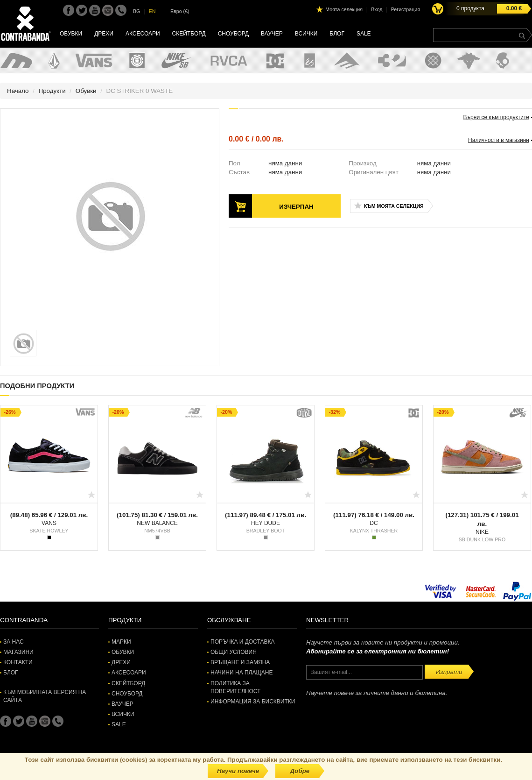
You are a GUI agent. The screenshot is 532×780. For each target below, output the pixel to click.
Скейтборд (189, 34)
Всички (306, 34)
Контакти (18, 662)
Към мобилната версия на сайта (45, 696)
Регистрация (406, 9)
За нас (14, 642)
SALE (364, 34)
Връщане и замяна (240, 662)
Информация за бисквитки (253, 702)
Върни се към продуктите (496, 117)
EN (152, 11)
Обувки (71, 34)
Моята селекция (344, 9)
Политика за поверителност (235, 687)
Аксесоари (143, 34)
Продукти (52, 91)
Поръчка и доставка (242, 642)
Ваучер (272, 34)
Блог (337, 34)
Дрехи (104, 34)
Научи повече (238, 771)
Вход (377, 9)
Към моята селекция (394, 206)
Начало (18, 91)
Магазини (18, 652)
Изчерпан (296, 207)
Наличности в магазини (499, 140)
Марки (121, 642)
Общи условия (234, 652)
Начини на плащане (241, 673)
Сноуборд (233, 34)
